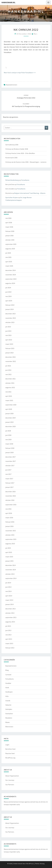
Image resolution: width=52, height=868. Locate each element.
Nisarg (42, 864)
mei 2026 (8, 218)
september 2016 (11, 505)
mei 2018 (8, 439)
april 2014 (9, 596)
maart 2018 (9, 444)
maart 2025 (9, 266)
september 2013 (11, 617)
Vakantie (8, 705)
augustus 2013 (10, 622)
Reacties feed (10, 753)
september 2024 (11, 279)
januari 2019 (9, 422)
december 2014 (10, 565)
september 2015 (11, 539)
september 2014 (11, 578)
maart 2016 (9, 518)
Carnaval (8, 675)
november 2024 (11, 275)
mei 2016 (8, 509)
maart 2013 (9, 643)
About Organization (12, 776)
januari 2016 (9, 526)
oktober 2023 (10, 322)
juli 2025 (8, 253)
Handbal (8, 683)
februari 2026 (10, 231)
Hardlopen (9, 692)
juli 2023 (8, 327)
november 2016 (11, 496)
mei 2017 (8, 474)
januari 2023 (9, 353)
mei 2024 (8, 296)
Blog (7, 670)
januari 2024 (9, 309)
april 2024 (9, 301)
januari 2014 (9, 604)
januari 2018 (9, 452)
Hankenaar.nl (8, 2)
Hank (7, 688)
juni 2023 (8, 331)
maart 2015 (9, 557)
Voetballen (9, 714)
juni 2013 (8, 630)
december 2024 (10, 270)
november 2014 (11, 570)
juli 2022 (8, 366)
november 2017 (11, 461)
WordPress (30, 864)
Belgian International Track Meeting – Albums (30, 193)
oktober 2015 (10, 535)
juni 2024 (8, 292)
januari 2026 (9, 236)
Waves (8, 722)
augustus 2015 (10, 544)
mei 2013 (8, 635)
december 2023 (10, 314)
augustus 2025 (10, 249)
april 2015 (9, 552)
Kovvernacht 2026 (11, 158)
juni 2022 (8, 370)
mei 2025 (8, 257)
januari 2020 (9, 413)
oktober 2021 (10, 383)
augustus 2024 (10, 283)
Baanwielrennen (12, 85)
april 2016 (9, 513)
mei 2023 (8, 335)
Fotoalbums (25, 180)
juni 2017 (8, 470)
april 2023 (9, 340)
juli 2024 (8, 288)
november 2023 (11, 318)
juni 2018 (8, 435)
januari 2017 (9, 487)
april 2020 (9, 409)
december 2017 (10, 457)
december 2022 (10, 357)
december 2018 (10, 426)
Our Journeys (10, 780)
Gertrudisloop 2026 (12, 145)
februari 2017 (10, 483)
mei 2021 (8, 392)
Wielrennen (9, 727)
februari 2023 (10, 348)
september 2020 (11, 405)
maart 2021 (9, 400)
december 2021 (10, 379)
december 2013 (10, 609)
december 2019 (10, 418)
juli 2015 (8, 548)
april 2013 (9, 639)
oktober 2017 (10, 466)
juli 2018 (8, 431)
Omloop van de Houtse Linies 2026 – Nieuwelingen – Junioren (26, 162)
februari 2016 (10, 522)
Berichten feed (10, 749)
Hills (7, 696)
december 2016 (10, 492)
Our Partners (10, 785)
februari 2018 (10, 448)
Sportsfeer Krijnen (12, 197)
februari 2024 (10, 305)
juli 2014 (8, 583)
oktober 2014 (10, 574)
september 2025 (11, 244)
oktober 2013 (10, 613)
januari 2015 (9, 561)
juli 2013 (8, 626)
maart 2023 (9, 344)
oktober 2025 (10, 240)
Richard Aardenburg (12, 180)
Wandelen (9, 718)
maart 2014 (9, 600)
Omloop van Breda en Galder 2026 (17, 149)
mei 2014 (8, 591)
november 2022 (11, 361)
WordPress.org (10, 758)
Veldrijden (9, 709)
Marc (36, 34)
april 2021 (9, 396)
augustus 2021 (10, 387)
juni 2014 (8, 587)
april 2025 (9, 262)
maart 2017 (9, 479)
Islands (8, 701)
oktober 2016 (10, 500)
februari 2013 (10, 648)
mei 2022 (8, 374)
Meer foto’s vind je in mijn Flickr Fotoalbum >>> (20, 73)
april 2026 (9, 222)
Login (7, 745)
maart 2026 (9, 227)
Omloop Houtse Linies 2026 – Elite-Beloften (20, 153)
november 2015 (11, 531)
